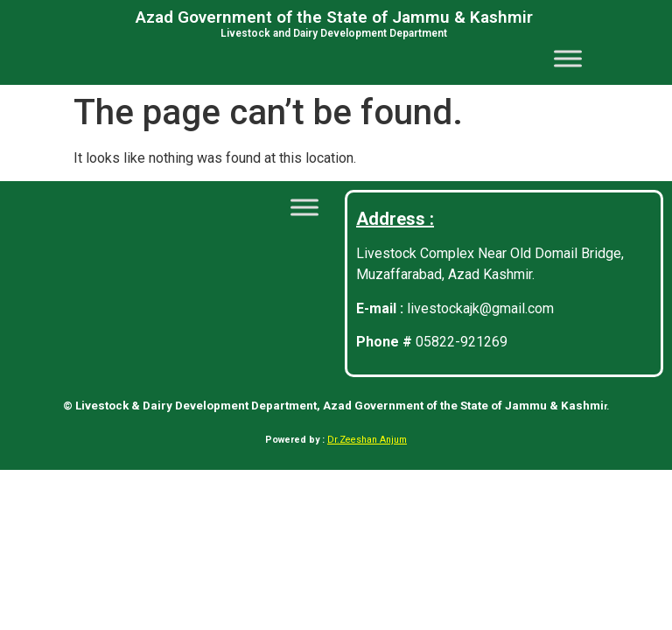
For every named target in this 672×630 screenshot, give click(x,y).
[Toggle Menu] (568, 58)
